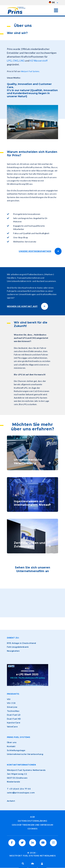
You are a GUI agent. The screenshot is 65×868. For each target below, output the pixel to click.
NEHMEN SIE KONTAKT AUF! (22, 306)
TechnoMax (13, 711)
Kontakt (11, 746)
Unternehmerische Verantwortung (25, 754)
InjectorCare (14, 723)
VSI (9, 699)
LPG (9, 61)
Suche (23, 864)
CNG (16, 61)
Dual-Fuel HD (14, 719)
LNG (22, 61)
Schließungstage (16, 750)
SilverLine (12, 707)
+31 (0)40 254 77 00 (20, 789)
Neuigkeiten (13, 651)
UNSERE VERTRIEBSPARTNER (35, 251)
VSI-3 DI (11, 703)
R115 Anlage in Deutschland (21, 643)
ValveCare (12, 727)
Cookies (32, 829)
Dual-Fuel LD (14, 715)
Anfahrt (11, 801)
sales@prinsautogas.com (21, 793)
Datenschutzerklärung (33, 821)
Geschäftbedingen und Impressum (32, 825)
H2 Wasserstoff (39, 61)
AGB (32, 817)
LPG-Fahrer (42, 864)
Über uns (12, 742)
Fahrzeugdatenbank (33, 864)
